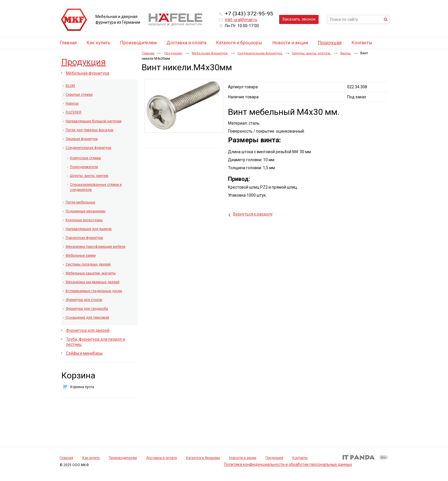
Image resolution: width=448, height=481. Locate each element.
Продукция (330, 43)
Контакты (300, 458)
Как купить (91, 458)
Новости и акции (243, 458)
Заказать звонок (299, 19)
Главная (148, 53)
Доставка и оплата (161, 458)
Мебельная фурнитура (210, 53)
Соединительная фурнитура (260, 53)
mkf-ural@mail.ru (241, 20)
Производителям (123, 458)
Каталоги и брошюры (203, 458)
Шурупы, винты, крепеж (312, 53)
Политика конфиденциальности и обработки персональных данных (288, 464)
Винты (346, 53)
